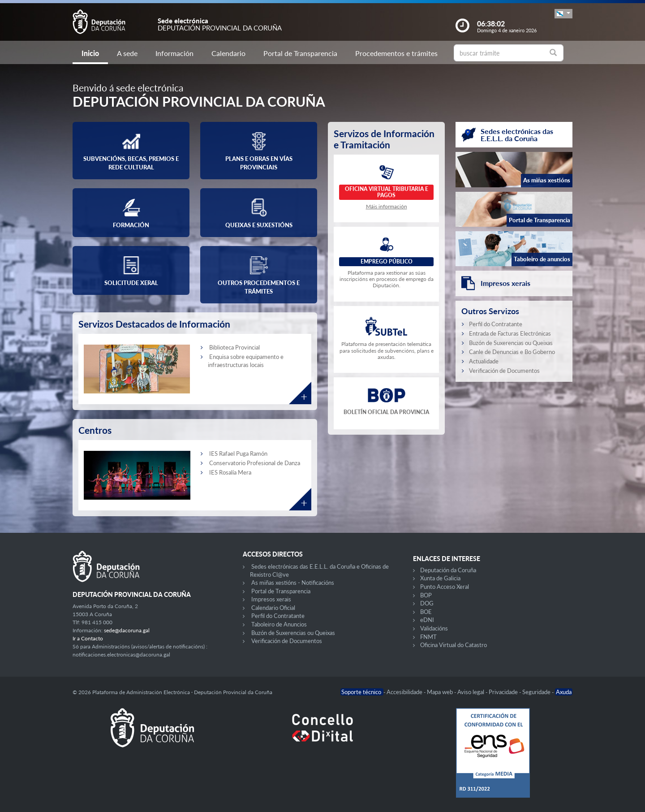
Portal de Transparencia (300, 53)
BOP (426, 595)
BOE (426, 612)
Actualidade (484, 361)
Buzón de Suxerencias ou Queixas (511, 343)
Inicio (90, 53)
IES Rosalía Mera (230, 472)
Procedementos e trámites (396, 53)
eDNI (427, 620)
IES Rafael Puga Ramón (238, 454)
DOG (427, 603)
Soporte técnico (362, 692)
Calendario (228, 53)
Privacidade (504, 692)
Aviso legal (471, 692)
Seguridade (537, 692)
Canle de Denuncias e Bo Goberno (512, 352)
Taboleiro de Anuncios (279, 624)
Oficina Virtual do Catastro (454, 645)
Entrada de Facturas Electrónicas (510, 333)
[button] (563, 14)
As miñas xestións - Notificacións (293, 583)
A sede (127, 53)
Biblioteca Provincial (234, 347)
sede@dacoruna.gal (127, 630)
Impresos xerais (271, 599)
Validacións (434, 628)
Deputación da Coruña (448, 570)
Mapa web (441, 692)
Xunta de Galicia (440, 578)
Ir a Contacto (88, 638)
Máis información (387, 206)
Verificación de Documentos (504, 371)
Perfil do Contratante (496, 324)
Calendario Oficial (273, 608)
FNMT (428, 637)
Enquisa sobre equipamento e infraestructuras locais (246, 361)
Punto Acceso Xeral (445, 587)
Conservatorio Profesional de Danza (255, 463)
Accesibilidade (405, 692)
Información (174, 53)
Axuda (564, 692)
